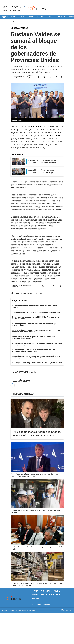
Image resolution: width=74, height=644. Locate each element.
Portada (5, 17)
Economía (39, 17)
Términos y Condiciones (43, 605)
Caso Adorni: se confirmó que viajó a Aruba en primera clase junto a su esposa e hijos (37, 344)
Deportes (35, 598)
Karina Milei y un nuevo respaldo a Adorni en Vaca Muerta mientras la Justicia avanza (34, 338)
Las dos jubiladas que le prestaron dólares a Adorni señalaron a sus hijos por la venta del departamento (36, 357)
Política (30, 17)
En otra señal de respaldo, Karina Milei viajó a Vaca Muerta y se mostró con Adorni (36, 318)
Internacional (61, 17)
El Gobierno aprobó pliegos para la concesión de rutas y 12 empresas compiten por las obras (34, 351)
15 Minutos (14, 22)
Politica (22, 22)
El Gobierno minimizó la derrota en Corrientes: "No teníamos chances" (35, 307)
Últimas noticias (18, 17)
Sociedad (49, 17)
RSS (33, 605)
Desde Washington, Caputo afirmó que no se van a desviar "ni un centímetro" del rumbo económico (36, 331)
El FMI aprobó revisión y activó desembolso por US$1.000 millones (37, 363)
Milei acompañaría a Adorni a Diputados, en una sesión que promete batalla (34, 324)
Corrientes (37, 127)
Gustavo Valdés (53, 136)
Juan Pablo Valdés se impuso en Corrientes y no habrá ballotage (36, 312)
